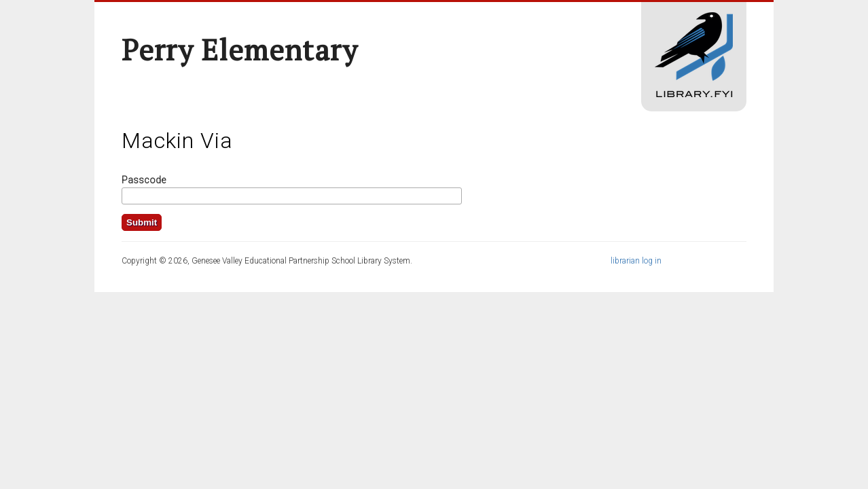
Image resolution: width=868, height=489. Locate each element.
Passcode (144, 180)
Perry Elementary (240, 50)
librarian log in (636, 261)
